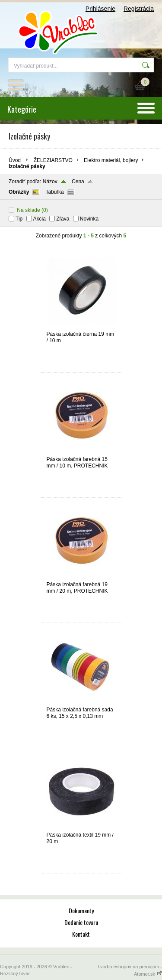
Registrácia (139, 9)
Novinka (89, 219)
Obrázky (19, 192)
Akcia (40, 219)
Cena (78, 182)
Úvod (15, 160)
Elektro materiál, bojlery (111, 160)
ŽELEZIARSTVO (53, 160)
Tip (19, 219)
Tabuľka (54, 192)
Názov (50, 182)
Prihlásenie (100, 9)
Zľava (63, 219)
